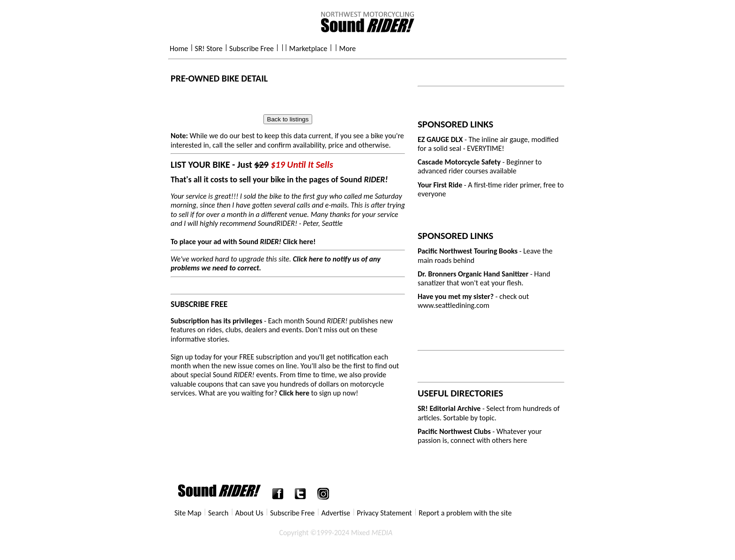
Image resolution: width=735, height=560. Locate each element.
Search (218, 513)
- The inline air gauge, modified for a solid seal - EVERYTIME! (488, 144)
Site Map (188, 513)
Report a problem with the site (465, 513)
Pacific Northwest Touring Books (468, 251)
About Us (249, 513)
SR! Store (209, 49)
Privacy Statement (384, 513)
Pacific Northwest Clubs (454, 431)
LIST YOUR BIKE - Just (252, 164)
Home (179, 49)
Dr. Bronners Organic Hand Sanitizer (474, 274)
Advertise (336, 513)
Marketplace (308, 49)
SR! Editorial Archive (449, 408)
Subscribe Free (251, 49)
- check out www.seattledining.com (473, 301)
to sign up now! (319, 393)
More (348, 49)
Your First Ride (441, 185)
